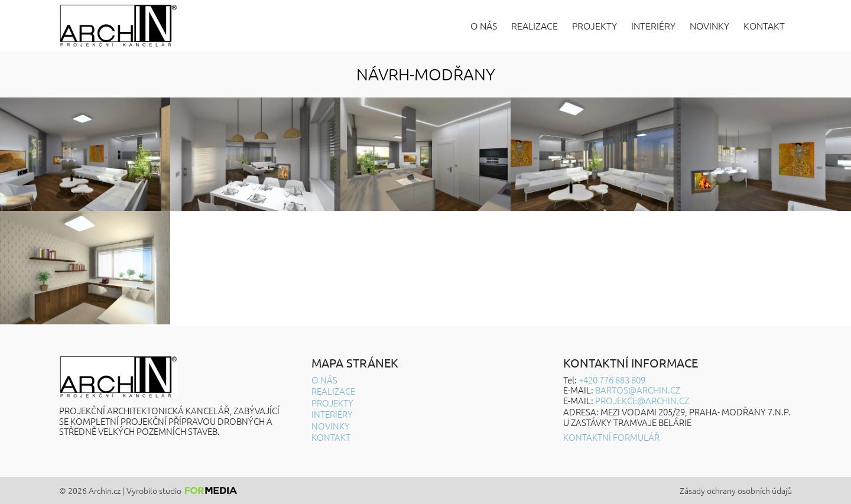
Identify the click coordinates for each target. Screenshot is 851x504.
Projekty (595, 26)
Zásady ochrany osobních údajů (736, 491)
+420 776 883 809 (612, 380)
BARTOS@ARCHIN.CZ (638, 390)
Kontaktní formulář (611, 437)
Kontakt (764, 26)
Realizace (535, 26)
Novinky (709, 26)
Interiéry (653, 26)
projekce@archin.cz (642, 400)
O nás (484, 26)
